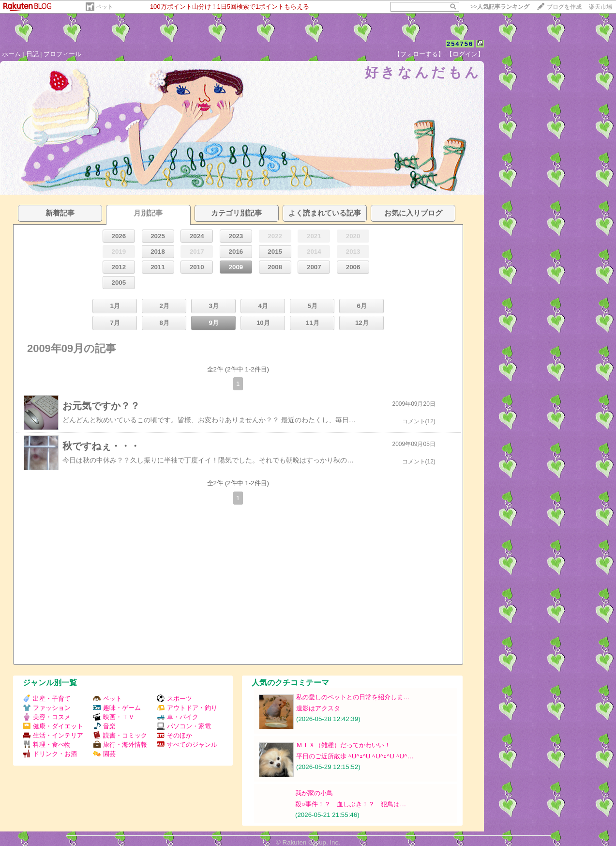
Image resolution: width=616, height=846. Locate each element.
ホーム (11, 54)
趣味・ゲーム (117, 708)
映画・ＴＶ (114, 717)
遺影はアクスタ (318, 708)
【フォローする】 (419, 54)
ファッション (47, 708)
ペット (105, 7)
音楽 (104, 726)
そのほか (174, 735)
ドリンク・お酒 (50, 754)
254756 (460, 44)
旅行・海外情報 (120, 745)
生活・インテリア (53, 735)
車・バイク (178, 717)
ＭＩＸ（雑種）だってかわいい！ (343, 745)
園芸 (104, 754)
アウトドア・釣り (187, 708)
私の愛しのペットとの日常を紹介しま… (353, 697)
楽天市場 (601, 7)
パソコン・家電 (184, 726)
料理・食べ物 (47, 745)
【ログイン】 (465, 54)
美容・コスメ (47, 717)
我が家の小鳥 (314, 793)
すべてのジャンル (187, 745)
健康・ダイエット (53, 726)
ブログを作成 (564, 7)
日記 (32, 54)
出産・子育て (47, 699)
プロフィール (62, 54)
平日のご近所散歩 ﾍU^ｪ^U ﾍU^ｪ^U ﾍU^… (355, 756)
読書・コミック (120, 735)
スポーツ (174, 699)
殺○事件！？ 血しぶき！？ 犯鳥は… (351, 804)
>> (500, 7)
